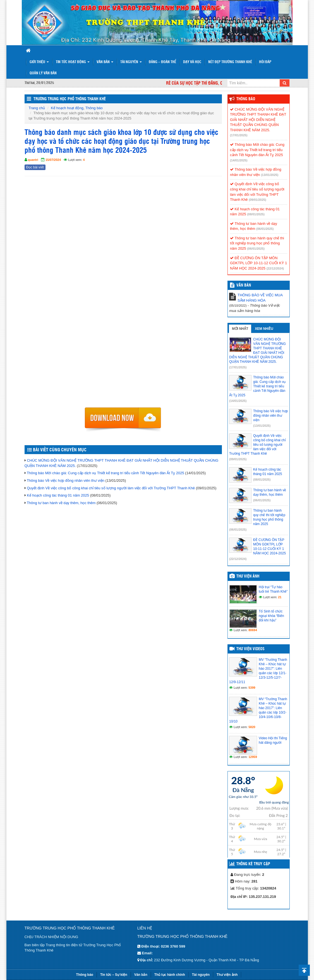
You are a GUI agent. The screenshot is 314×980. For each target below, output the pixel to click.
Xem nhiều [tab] (264, 329)
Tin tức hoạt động (73, 62)
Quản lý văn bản (43, 73)
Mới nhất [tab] (240, 329)
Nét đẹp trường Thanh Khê (230, 62)
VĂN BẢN (244, 285)
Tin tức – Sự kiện (114, 975)
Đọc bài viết (35, 167)
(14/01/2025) (239, 160)
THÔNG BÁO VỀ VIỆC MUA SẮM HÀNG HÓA (260, 298)
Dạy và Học (192, 62)
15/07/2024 (53, 160)
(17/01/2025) (239, 135)
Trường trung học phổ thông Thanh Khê (70, 99)
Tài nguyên (131, 62)
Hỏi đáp (265, 62)
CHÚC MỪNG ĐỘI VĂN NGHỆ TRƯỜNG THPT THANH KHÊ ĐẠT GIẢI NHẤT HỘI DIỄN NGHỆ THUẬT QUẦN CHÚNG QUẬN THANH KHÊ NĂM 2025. (258, 120)
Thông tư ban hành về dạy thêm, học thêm (61, 503)
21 (280, 597)
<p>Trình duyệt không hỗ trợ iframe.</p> (123, 294)
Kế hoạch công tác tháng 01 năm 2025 (58, 495)
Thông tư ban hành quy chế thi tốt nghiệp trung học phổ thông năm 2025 (257, 243)
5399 (252, 688)
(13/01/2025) (270, 175)
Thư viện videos (251, 649)
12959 (253, 757)
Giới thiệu (39, 62)
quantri (33, 160)
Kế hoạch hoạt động (67, 108)
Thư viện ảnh (248, 576)
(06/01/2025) (265, 229)
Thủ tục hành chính (170, 975)
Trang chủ (37, 108)
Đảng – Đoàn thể (162, 62)
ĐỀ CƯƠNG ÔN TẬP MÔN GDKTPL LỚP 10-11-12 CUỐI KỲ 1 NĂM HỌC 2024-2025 (258, 263)
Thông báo (94, 108)
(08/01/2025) (256, 214)
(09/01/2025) (257, 200)
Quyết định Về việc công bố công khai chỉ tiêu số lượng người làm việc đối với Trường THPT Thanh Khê (111, 488)
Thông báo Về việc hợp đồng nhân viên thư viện (66, 481)
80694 (253, 630)
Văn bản (105, 62)
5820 (252, 727)
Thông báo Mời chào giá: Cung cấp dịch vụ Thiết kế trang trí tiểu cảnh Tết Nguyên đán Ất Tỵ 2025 (106, 473)
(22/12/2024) (275, 268)
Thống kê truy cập (253, 864)
